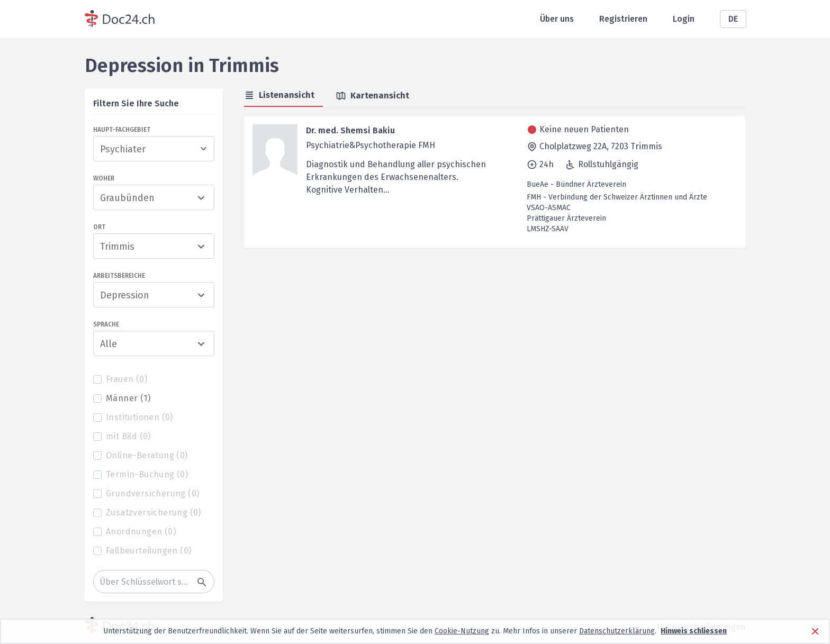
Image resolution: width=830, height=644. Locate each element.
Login (684, 19)
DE (733, 19)
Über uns (557, 19)
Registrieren (623, 19)
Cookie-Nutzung (462, 631)
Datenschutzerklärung (617, 631)
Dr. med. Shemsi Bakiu (350, 130)
